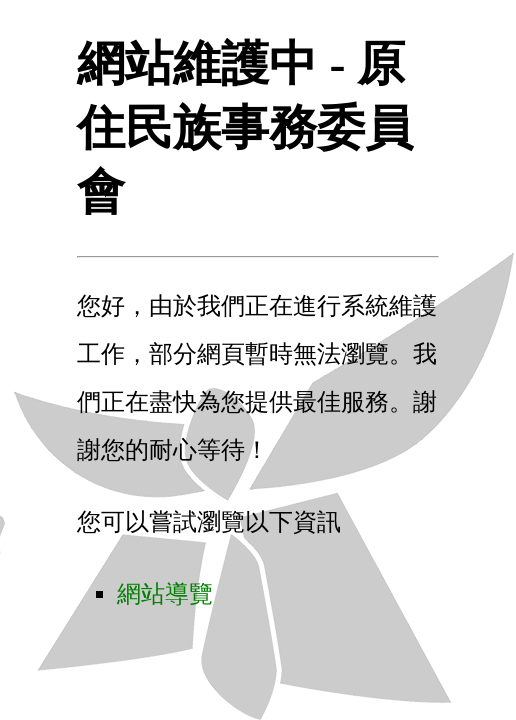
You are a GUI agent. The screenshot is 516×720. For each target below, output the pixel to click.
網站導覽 (165, 594)
